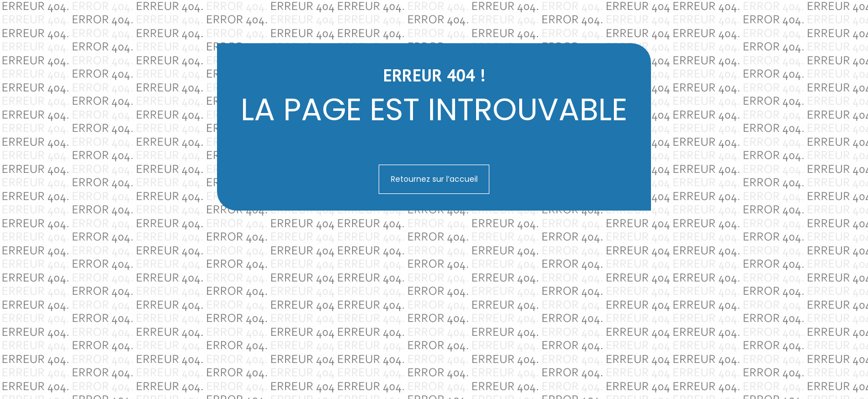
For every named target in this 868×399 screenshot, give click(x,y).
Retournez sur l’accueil (434, 179)
